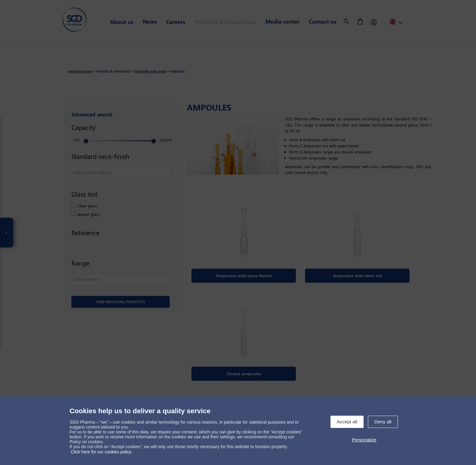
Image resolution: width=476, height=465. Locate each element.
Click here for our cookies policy (101, 452)
